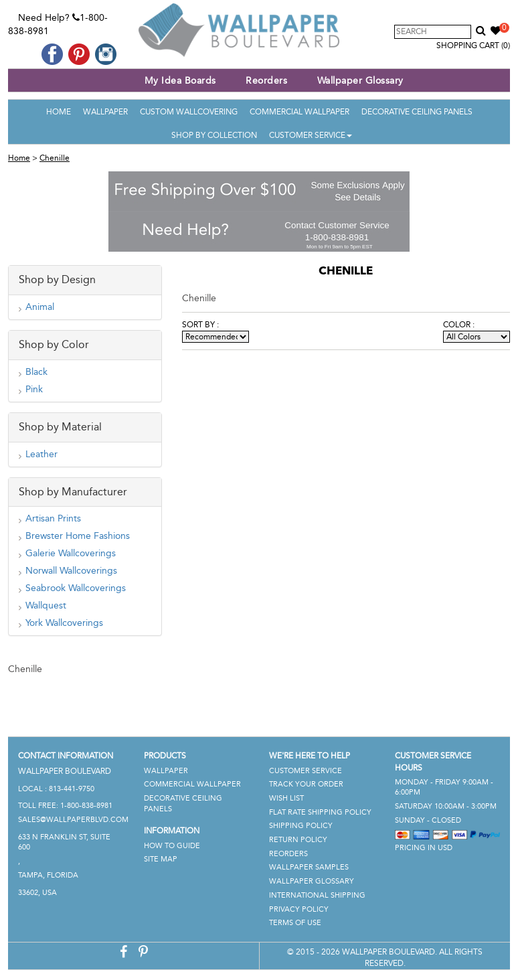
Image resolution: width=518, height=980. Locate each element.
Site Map (161, 859)
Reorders (266, 81)
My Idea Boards (180, 81)
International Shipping (317, 895)
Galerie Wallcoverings (71, 553)
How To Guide (172, 846)
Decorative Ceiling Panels (417, 112)
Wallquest (46, 605)
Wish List (286, 798)
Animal (40, 307)
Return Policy (298, 840)
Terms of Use (295, 923)
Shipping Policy (301, 826)
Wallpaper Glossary (360, 81)
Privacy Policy (299, 909)
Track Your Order (306, 784)
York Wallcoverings (64, 623)
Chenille (55, 158)
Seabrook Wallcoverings (76, 588)
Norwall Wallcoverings (71, 571)
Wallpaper (105, 112)
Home (59, 112)
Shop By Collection (214, 135)
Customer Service (311, 135)
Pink (34, 389)
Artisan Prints (53, 518)
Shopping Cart (473, 46)
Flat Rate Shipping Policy (320, 812)
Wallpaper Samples (309, 867)
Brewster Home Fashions (78, 536)
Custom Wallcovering (189, 112)
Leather (41, 454)
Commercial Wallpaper (299, 112)
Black (36, 372)
